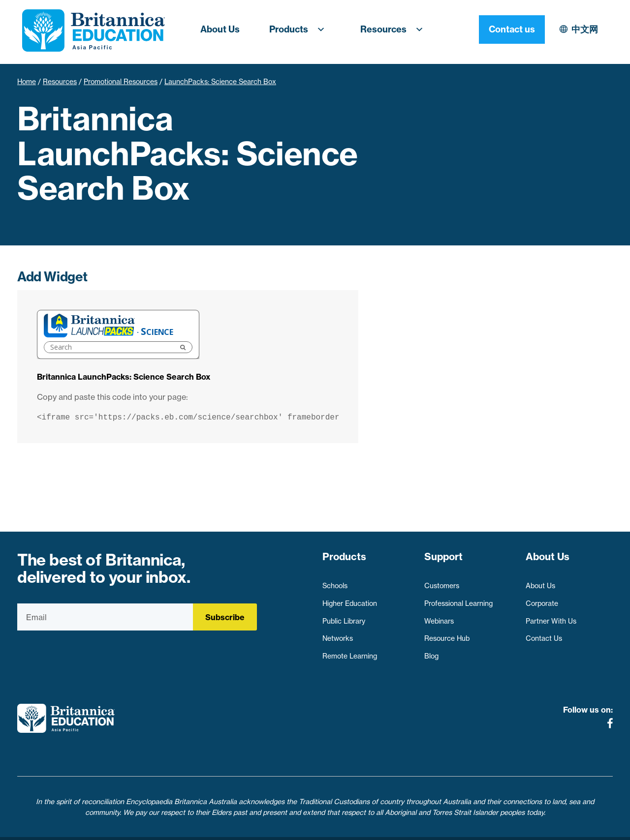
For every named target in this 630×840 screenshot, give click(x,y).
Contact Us (544, 634)
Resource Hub (447, 634)
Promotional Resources (121, 82)
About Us (220, 29)
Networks (338, 634)
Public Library (344, 616)
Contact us (580, 29)
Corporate (542, 599)
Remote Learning (350, 651)
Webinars (439, 616)
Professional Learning (458, 599)
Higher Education (350, 599)
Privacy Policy (260, 827)
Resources (395, 30)
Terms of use (319, 827)
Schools (335, 581)
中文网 (499, 29)
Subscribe (225, 617)
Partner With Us (551, 616)
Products (300, 30)
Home (27, 82)
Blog (431, 651)
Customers (442, 581)
